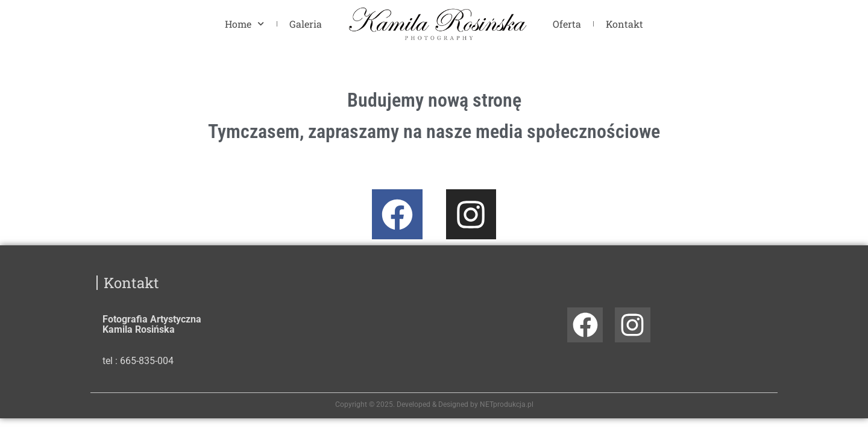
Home (244, 24)
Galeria (306, 24)
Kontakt (624, 24)
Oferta (567, 24)
